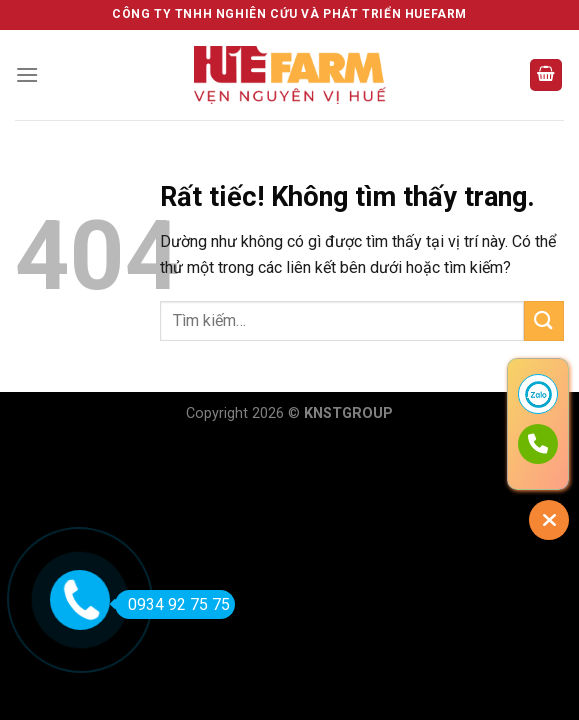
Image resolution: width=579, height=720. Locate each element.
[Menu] (27, 74)
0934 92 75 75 (172, 604)
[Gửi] (544, 320)
